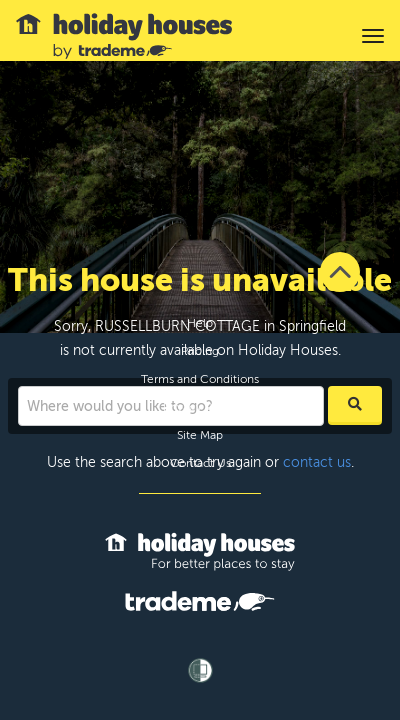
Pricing (200, 351)
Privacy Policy (200, 407)
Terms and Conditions (200, 379)
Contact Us (200, 463)
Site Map (200, 435)
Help (200, 323)
